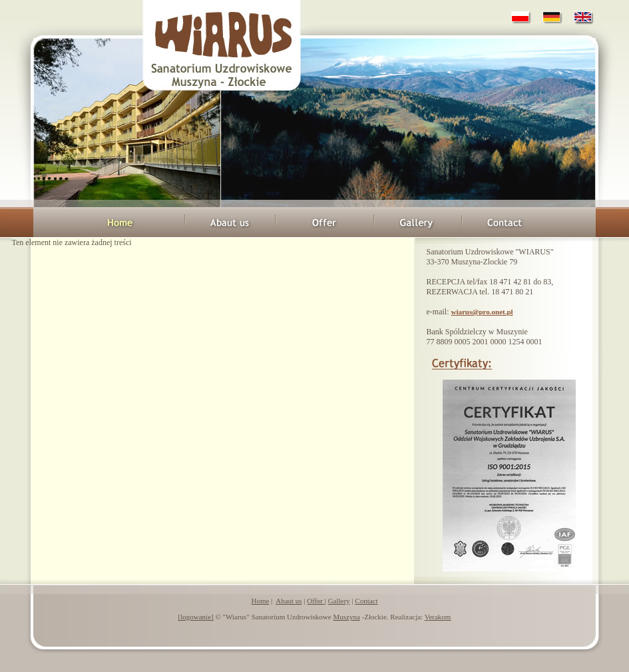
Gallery (339, 601)
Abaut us (289, 601)
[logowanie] (196, 617)
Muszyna (346, 617)
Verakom (438, 617)
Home (260, 601)
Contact (366, 601)
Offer (315, 601)
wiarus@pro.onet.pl (482, 312)
